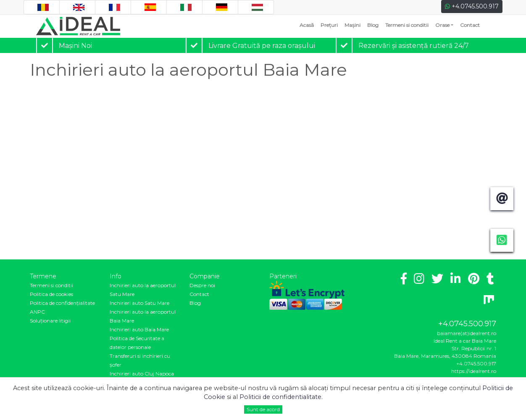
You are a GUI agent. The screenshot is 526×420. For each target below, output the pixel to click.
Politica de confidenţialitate (62, 303)
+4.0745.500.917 (472, 6)
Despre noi (202, 285)
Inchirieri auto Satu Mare (139, 303)
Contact (470, 25)
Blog (373, 25)
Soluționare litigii (50, 321)
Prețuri (329, 25)
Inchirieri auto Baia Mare (139, 329)
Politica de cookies (51, 294)
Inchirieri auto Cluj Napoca (142, 374)
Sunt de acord (263, 409)
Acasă (308, 25)
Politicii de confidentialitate (280, 397)
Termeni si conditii (407, 25)
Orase (442, 25)
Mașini (352, 25)
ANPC (37, 312)
